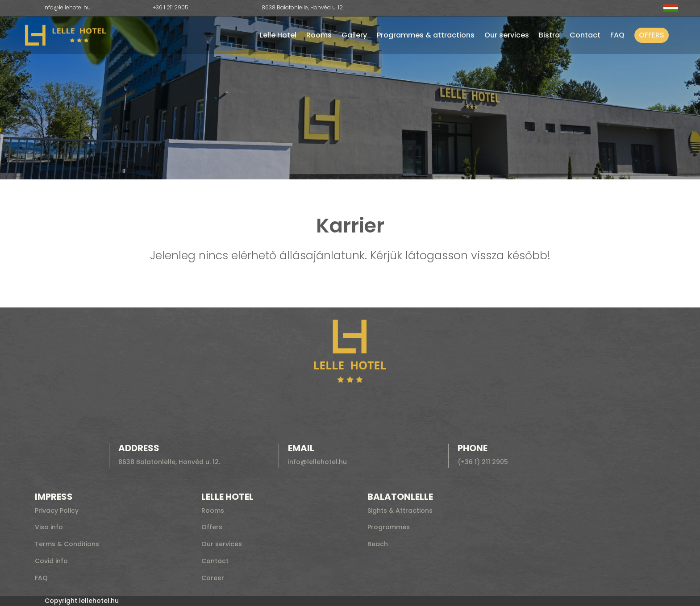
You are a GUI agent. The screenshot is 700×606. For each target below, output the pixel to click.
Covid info (51, 561)
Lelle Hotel (278, 35)
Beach (378, 544)
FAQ (617, 35)
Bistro (549, 35)
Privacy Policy (57, 511)
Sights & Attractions (400, 511)
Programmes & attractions (426, 35)
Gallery (354, 35)
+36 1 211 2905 (171, 7)
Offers (652, 35)
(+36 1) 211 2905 (483, 462)
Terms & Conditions (67, 544)
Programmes (389, 527)
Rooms (319, 35)
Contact (585, 35)
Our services (507, 35)
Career (213, 578)
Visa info (49, 527)
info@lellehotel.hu (67, 7)
